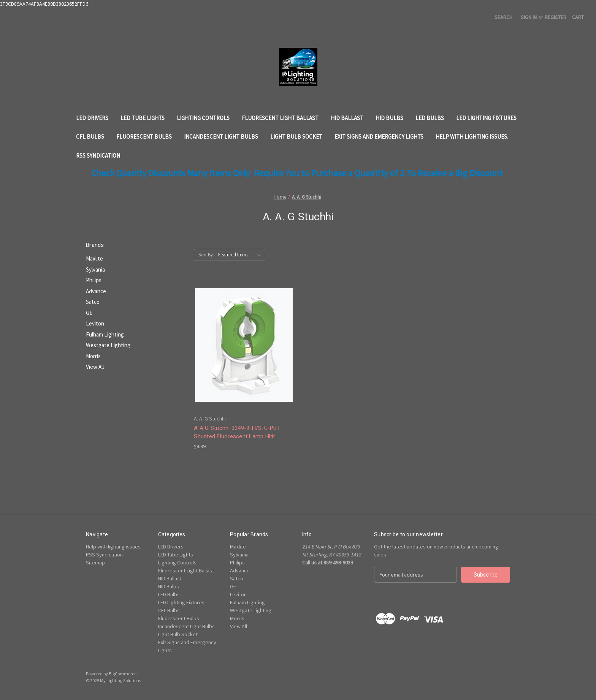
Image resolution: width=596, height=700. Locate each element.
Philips (94, 280)
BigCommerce (123, 674)
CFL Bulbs (90, 137)
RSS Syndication (98, 156)
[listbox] (241, 255)
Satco (93, 302)
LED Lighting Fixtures (486, 118)
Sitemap (95, 563)
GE (89, 313)
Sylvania (95, 269)
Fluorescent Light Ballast (280, 118)
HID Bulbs (389, 118)
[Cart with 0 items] (578, 17)
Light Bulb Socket (296, 137)
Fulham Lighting (105, 334)
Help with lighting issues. (472, 137)
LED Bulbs (430, 118)
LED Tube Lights (143, 118)
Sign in (529, 17)
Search (503, 17)
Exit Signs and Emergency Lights (379, 137)
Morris (93, 356)
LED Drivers (92, 118)
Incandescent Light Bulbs (221, 137)
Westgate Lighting (108, 345)
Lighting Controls (203, 118)
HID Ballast (347, 118)
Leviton (95, 323)
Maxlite (94, 258)
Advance (96, 291)
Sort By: (206, 255)
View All (95, 367)
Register (556, 17)
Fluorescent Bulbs (144, 137)
